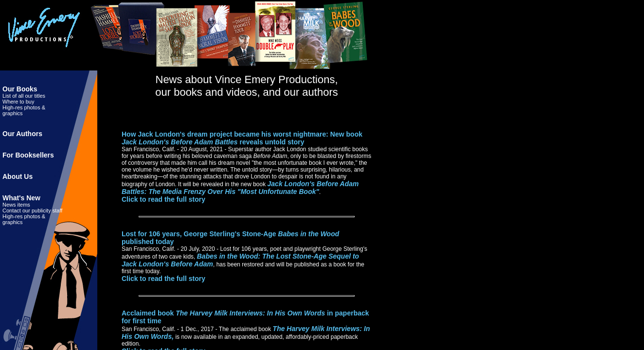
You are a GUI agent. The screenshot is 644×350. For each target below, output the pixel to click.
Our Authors (22, 134)
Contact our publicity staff (32, 210)
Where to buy (18, 102)
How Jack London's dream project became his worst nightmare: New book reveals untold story (242, 138)
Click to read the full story (163, 199)
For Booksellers (28, 155)
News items (16, 205)
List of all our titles (24, 96)
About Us (18, 176)
